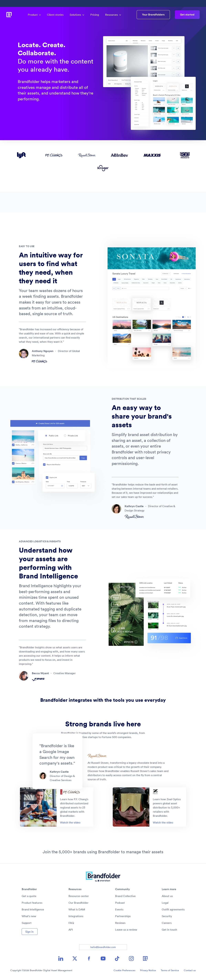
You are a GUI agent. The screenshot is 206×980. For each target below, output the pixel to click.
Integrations (76, 916)
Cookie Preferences (124, 970)
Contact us (190, 970)
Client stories (55, 15)
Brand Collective (125, 896)
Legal (165, 903)
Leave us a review (126, 930)
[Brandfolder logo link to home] (9, 15)
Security (167, 916)
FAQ (71, 923)
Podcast (120, 903)
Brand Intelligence (33, 909)
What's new (29, 916)
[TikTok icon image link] (117, 958)
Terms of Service (170, 970)
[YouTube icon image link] (103, 958)
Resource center (79, 896)
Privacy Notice (148, 970)
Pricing (95, 15)
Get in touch (169, 930)
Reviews (120, 923)
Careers (167, 923)
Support (27, 923)
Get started (187, 15)
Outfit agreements (173, 909)
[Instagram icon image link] (131, 958)
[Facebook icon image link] (89, 958)
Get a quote (29, 896)
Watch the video (70, 822)
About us (167, 896)
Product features (32, 903)
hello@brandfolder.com (103, 947)
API (71, 930)
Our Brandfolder (78, 903)
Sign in (29, 932)
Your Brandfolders (153, 15)
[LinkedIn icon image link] (61, 958)
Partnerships (123, 916)
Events (119, 909)
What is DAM (77, 909)
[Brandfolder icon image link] (145, 958)
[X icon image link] (75, 958)
